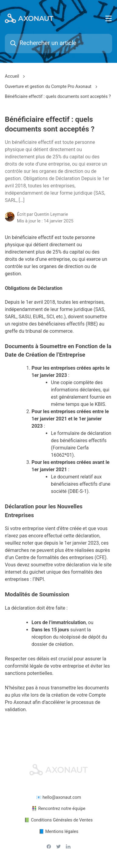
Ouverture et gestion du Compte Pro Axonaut (48, 87)
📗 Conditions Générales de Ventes (58, 820)
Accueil (12, 76)
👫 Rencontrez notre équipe (58, 809)
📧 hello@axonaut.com (59, 797)
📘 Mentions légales (59, 832)
